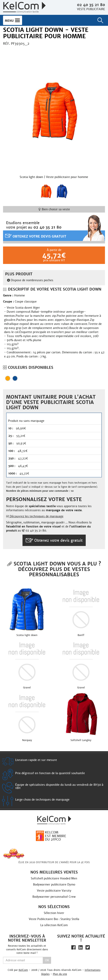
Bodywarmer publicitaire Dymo (54, 884)
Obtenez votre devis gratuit (36, 236)
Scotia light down (27, 635)
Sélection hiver (54, 913)
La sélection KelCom (54, 925)
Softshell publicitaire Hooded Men (54, 878)
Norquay (27, 740)
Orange (8, 378)
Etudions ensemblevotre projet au (34, 225)
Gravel (27, 688)
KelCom (23, 970)
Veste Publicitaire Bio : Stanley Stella (54, 919)
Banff (81, 635)
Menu (13, 20)
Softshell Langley (81, 740)
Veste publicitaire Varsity (54, 891)
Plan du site (60, 974)
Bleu (15, 378)
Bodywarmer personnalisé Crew (54, 897)
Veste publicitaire (91, 9)
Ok (47, 960)
